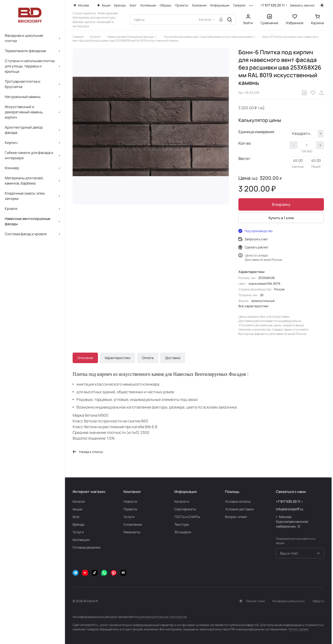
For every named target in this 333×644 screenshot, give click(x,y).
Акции (78, 509)
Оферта (318, 601)
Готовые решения (86, 547)
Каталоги (182, 501)
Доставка (173, 358)
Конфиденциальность (289, 601)
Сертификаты (185, 509)
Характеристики (118, 358)
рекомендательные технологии (163, 617)
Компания (132, 492)
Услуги (78, 532)
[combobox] (307, 134)
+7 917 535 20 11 (273, 5)
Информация (185, 492)
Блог (76, 517)
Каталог (79, 501)
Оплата (148, 358)
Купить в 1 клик (281, 218)
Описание (85, 358)
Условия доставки (239, 509)
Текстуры (182, 524)
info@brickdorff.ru (290, 509)
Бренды (78, 524)
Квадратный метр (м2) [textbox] (305, 133)
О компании (133, 524)
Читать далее (298, 629)
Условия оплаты (238, 501)
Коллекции (81, 540)
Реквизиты (132, 532)
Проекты (130, 509)
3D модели (183, 532)
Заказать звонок (302, 5)
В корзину (281, 204)
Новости (130, 501)
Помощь (232, 492)
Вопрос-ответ (236, 517)
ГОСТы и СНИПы (187, 517)
